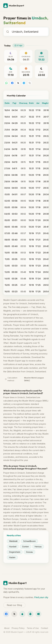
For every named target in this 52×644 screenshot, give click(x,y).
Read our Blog (14, 605)
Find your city (41, 597)
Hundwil (13, 547)
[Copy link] (30, 83)
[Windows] (38, 614)
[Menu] (45, 6)
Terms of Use (33, 628)
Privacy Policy (18, 628)
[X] (14, 614)
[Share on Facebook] (12, 83)
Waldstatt (13, 541)
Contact (44, 628)
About (7, 628)
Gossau (29, 552)
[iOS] (22, 614)
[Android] (30, 614)
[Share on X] (18, 83)
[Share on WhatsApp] (6, 83)
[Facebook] (6, 614)
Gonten (26, 547)
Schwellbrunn (29, 541)
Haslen (12, 557)
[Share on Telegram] (24, 83)
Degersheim (15, 552)
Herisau (38, 547)
